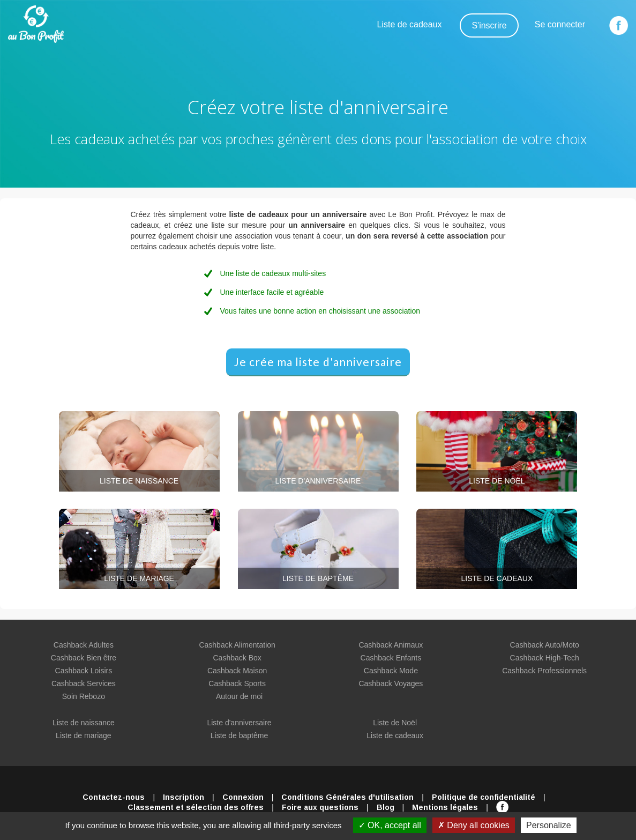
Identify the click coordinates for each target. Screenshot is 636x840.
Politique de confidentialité (484, 797)
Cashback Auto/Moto (545, 645)
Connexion (243, 797)
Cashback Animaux (391, 645)
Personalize (549, 825)
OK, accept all (390, 825)
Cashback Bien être (84, 658)
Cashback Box (237, 658)
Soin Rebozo (84, 696)
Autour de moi (239, 696)
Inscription (184, 797)
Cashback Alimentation (237, 645)
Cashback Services (84, 683)
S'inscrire (489, 25)
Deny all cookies (474, 825)
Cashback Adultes (84, 645)
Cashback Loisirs (84, 671)
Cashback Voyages (391, 683)
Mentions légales (445, 807)
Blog (386, 807)
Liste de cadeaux (410, 24)
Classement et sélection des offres (196, 807)
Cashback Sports (237, 683)
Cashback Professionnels (544, 671)
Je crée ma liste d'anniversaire (318, 362)
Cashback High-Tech (545, 658)
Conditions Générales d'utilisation (347, 797)
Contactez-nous (114, 797)
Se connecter (560, 24)
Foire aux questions (320, 807)
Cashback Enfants (391, 658)
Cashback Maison (237, 671)
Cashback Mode (391, 671)
